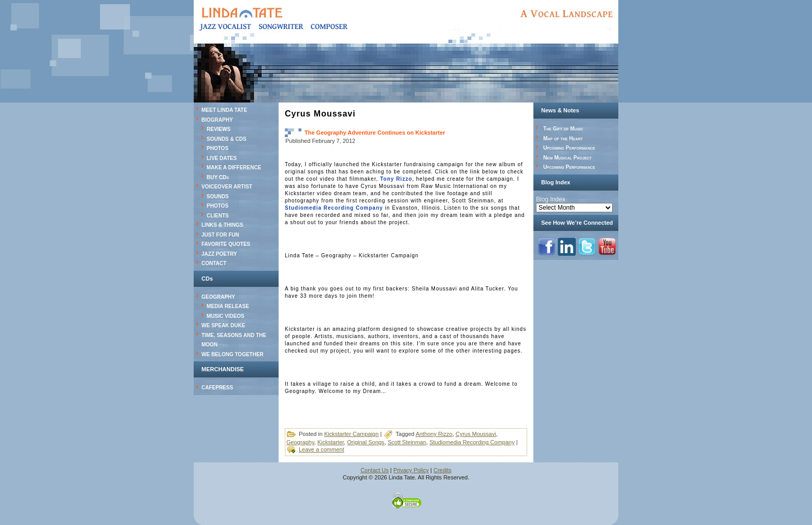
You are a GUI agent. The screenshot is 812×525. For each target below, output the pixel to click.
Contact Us (374, 470)
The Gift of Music (563, 129)
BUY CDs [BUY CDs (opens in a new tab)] (218, 177)
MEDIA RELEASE (228, 306)
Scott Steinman (407, 442)
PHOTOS (218, 148)
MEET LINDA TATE (224, 110)
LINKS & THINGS (222, 225)
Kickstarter (331, 442)
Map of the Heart (563, 138)
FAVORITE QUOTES (226, 244)
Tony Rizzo (396, 179)
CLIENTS (218, 216)
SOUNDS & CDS (227, 139)
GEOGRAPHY (218, 297)
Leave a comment (321, 449)
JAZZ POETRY (219, 254)
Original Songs (366, 442)
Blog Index (551, 199)
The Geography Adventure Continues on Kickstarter (375, 133)
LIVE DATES (222, 158)
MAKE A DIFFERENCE (234, 167)
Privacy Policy (411, 470)
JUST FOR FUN (220, 235)
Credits (443, 470)
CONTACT (214, 263)
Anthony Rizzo (434, 434)
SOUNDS (218, 196)
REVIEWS (219, 129)
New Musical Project (568, 158)
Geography (300, 442)
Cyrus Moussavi (476, 434)
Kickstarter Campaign (351, 434)
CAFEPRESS (217, 388)
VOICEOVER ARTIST (227, 187)
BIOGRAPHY (217, 120)
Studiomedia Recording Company (334, 208)
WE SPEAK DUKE (223, 325)
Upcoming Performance (569, 148)
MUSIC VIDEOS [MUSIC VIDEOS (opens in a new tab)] (226, 316)
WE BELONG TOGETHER (233, 354)
